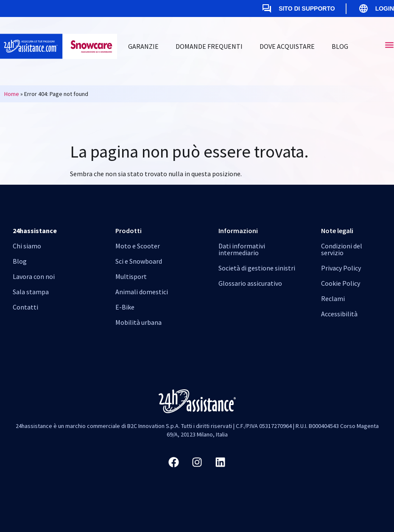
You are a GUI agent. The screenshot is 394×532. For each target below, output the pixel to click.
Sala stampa (31, 292)
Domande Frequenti (209, 46)
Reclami (333, 298)
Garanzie (143, 46)
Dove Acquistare (287, 46)
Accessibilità (339, 314)
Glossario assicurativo (250, 283)
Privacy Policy (341, 268)
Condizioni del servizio (342, 249)
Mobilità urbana (138, 322)
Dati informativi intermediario (242, 249)
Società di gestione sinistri (257, 268)
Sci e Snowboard (139, 261)
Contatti (25, 307)
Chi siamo (27, 246)
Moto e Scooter (138, 246)
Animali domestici (142, 292)
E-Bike (125, 307)
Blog (340, 46)
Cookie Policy (341, 283)
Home (12, 94)
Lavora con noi (34, 276)
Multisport (131, 276)
